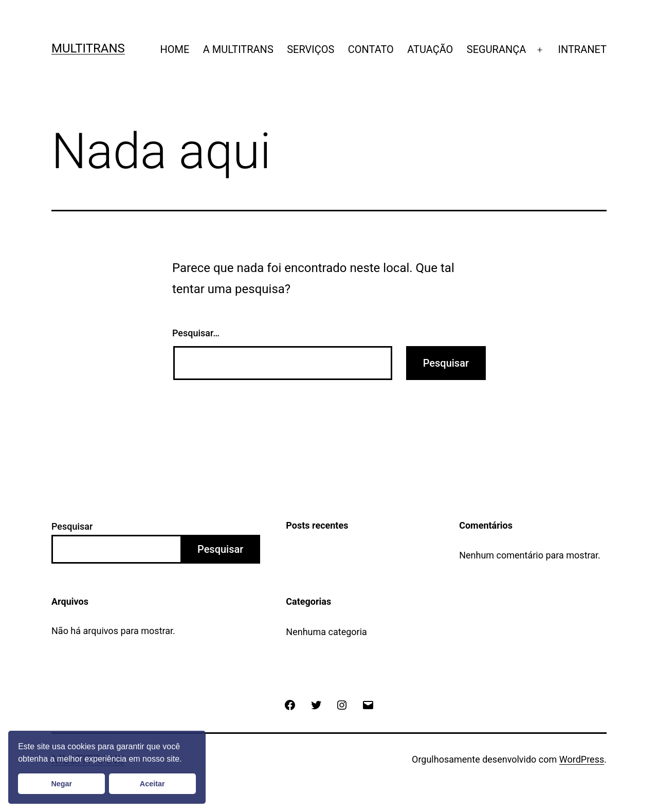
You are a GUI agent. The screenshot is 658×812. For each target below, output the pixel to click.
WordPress (582, 759)
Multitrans (88, 48)
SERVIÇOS (310, 49)
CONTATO (371, 49)
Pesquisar (72, 526)
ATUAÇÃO (430, 49)
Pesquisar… (196, 333)
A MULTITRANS (238, 49)
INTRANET (583, 49)
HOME (175, 49)
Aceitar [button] (152, 784)
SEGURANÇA (497, 49)
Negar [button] (61, 784)
